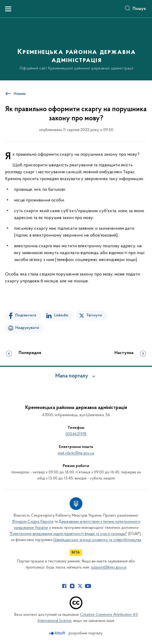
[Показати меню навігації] (8, 9)
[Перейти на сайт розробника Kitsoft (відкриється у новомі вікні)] (58, 633)
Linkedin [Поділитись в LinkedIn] (61, 315)
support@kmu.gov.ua (109, 567)
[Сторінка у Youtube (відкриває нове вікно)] (88, 586)
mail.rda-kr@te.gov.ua (76, 453)
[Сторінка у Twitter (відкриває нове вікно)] (80, 586)
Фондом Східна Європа (33, 522)
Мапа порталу (72, 376)
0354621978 (76, 434)
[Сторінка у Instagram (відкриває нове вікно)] (72, 586)
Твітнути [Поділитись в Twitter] (94, 315)
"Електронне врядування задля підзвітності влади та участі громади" (68, 534)
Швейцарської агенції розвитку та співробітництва (97, 540)
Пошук (139, 9)
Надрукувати (27, 328)
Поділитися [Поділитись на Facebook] (26, 315)
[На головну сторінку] (76, 49)
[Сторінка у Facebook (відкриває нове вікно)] (64, 586)
